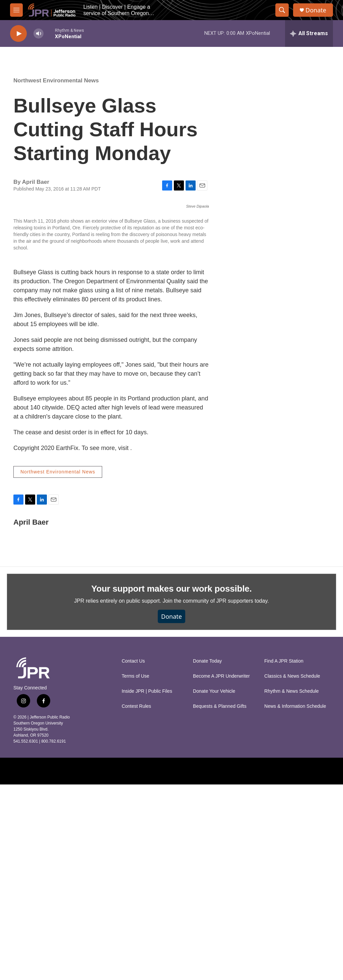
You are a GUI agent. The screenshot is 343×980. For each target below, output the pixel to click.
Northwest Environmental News (56, 81)
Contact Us (133, 857)
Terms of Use (135, 872)
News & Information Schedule (295, 902)
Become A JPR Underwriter (221, 872)
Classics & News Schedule (292, 872)
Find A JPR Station (284, 857)
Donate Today (207, 857)
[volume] (39, 34)
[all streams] (309, 33)
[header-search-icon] (282, 10)
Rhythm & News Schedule (292, 887)
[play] (18, 34)
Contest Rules (136, 902)
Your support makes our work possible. (172, 784)
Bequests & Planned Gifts (220, 902)
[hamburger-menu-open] (16, 10)
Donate (316, 10)
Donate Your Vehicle (214, 887)
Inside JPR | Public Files (147, 887)
